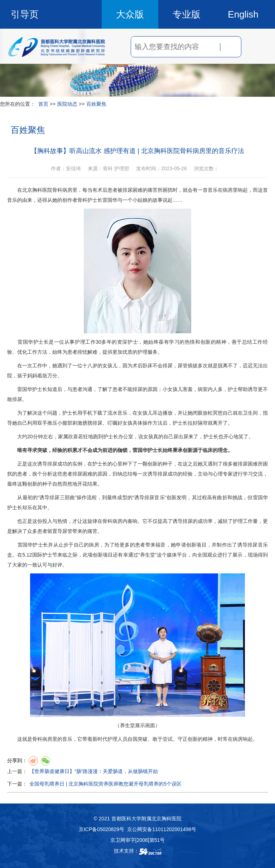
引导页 (25, 14)
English (243, 14)
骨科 (57, 190)
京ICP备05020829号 (102, 829)
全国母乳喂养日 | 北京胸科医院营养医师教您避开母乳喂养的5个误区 (105, 784)
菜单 (254, 47)
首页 (43, 104)
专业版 (187, 14)
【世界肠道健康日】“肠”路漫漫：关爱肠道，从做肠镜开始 (94, 771)
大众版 (130, 14)
